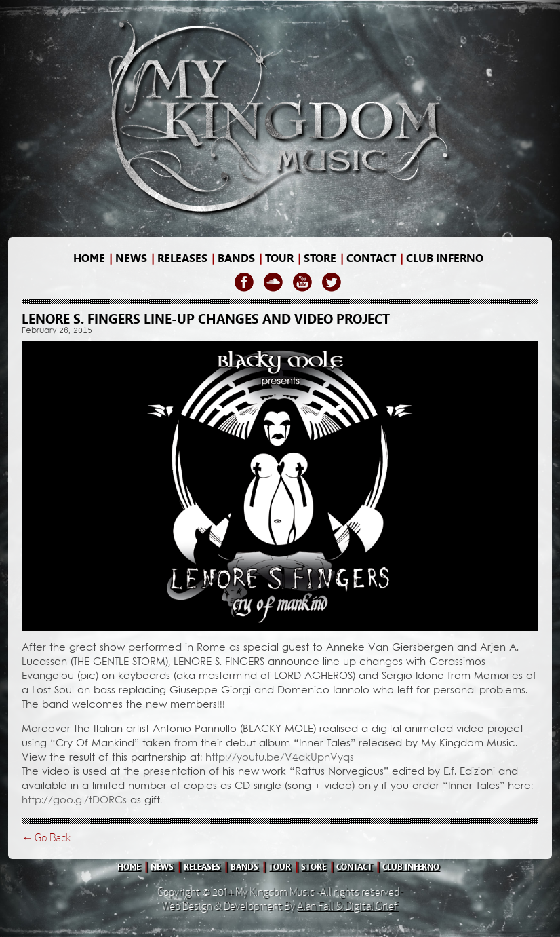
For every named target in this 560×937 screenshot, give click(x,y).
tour (280, 867)
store (320, 258)
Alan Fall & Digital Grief (347, 906)
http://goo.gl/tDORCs (74, 801)
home (89, 258)
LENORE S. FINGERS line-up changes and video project (206, 319)
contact (371, 258)
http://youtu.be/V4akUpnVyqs (280, 758)
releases (182, 258)
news (131, 258)
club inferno (411, 867)
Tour (279, 258)
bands (236, 258)
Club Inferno (445, 258)
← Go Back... (49, 838)
